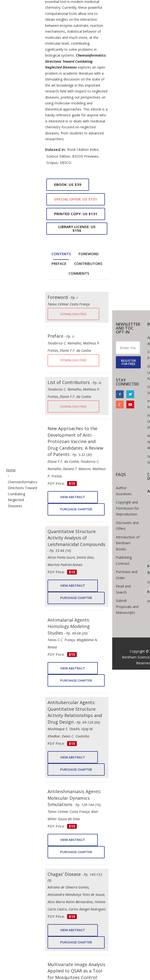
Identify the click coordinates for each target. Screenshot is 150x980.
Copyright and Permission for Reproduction (127, 508)
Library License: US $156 (77, 228)
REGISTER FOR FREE (128, 362)
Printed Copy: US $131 (76, 214)
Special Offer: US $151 (76, 199)
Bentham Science (136, 657)
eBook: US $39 (68, 184)
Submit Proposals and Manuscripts (127, 606)
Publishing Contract (124, 560)
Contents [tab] (61, 254)
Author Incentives (124, 491)
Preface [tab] (59, 263)
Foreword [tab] (89, 254)
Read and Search (123, 589)
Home (11, 470)
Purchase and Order (127, 575)
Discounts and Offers (127, 526)
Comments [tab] (79, 273)
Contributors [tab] (88, 263)
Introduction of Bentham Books (128, 543)
